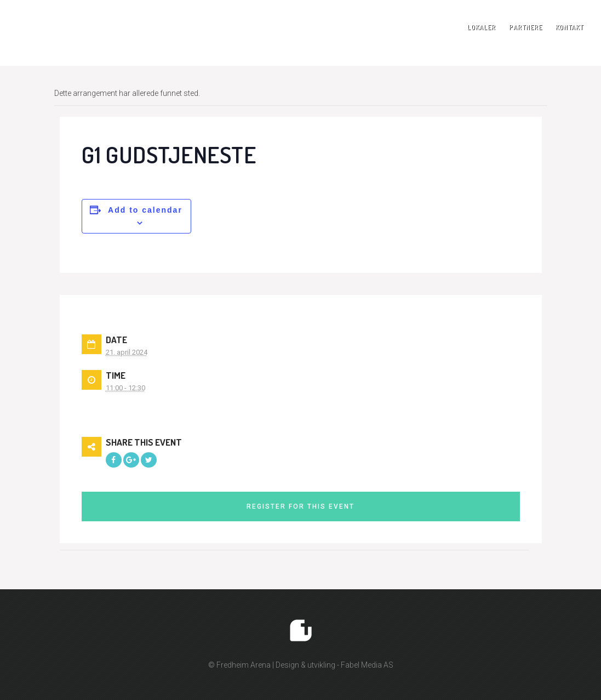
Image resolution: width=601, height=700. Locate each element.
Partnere (526, 27)
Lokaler (482, 27)
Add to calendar (145, 210)
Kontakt (569, 27)
